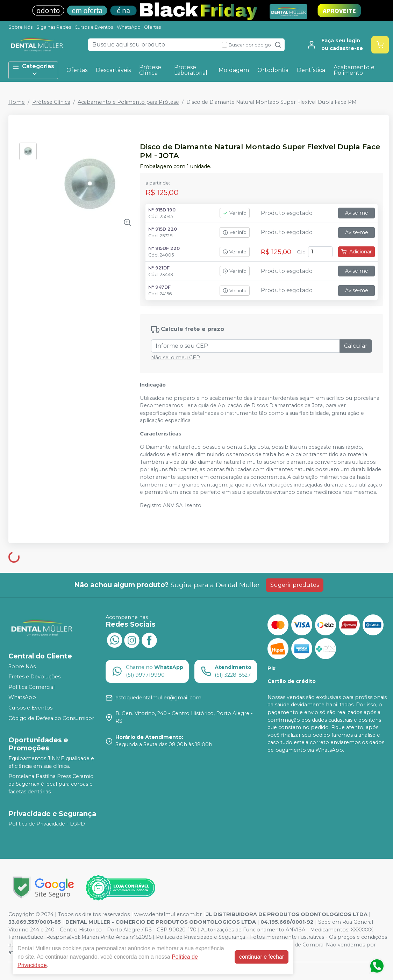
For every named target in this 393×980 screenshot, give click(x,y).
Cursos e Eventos (94, 27)
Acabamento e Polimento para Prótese (128, 102)
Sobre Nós (20, 27)
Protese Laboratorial (191, 70)
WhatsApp (129, 27)
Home (17, 102)
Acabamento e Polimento (354, 70)
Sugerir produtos (295, 585)
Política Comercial (31, 687)
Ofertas (152, 27)
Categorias (33, 70)
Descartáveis (113, 70)
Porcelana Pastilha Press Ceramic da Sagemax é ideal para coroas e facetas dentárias (51, 784)
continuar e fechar (262, 957)
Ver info (235, 213)
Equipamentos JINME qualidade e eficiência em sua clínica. (51, 762)
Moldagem (234, 70)
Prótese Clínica (150, 70)
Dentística (311, 70)
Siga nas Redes (54, 27)
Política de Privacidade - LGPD (47, 824)
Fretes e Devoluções (34, 677)
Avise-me (357, 213)
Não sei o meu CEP (176, 358)
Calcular (356, 346)
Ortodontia (273, 70)
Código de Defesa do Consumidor (51, 718)
